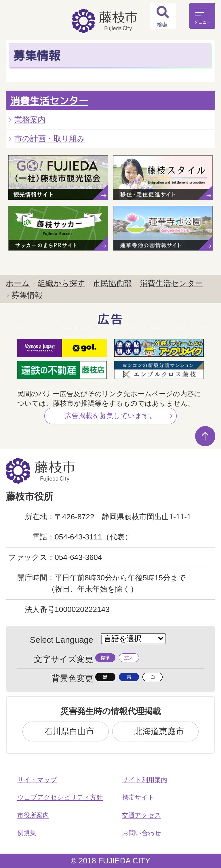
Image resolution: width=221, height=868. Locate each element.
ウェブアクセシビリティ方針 (60, 797)
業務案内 (30, 120)
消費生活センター (49, 101)
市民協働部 (112, 283)
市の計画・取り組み (50, 139)
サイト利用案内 (145, 780)
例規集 (27, 833)
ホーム (18, 283)
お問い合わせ (142, 833)
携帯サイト (138, 797)
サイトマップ (37, 780)
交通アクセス (142, 815)
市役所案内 (33, 815)
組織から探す (61, 283)
